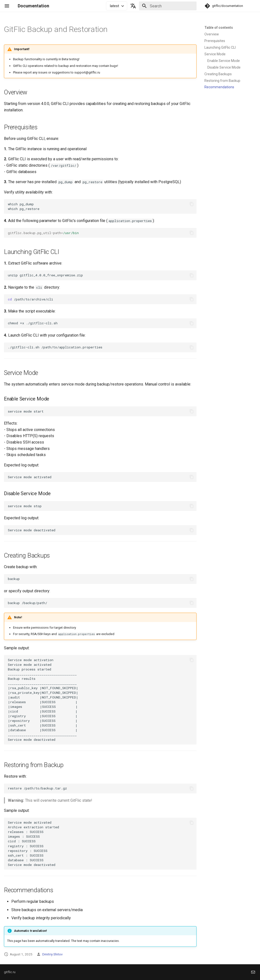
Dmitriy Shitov (53, 954)
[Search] (168, 6)
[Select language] (133, 6)
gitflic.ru (10, 972)
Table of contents (219, 28)
